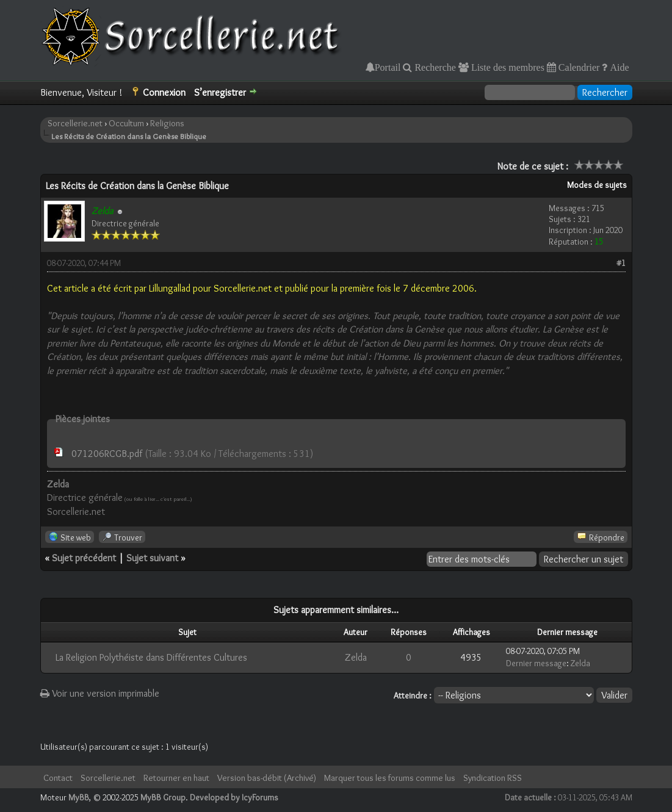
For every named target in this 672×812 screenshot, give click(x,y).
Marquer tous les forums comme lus (390, 778)
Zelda (356, 657)
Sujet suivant (152, 558)
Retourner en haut (176, 778)
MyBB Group (163, 797)
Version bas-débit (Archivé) (267, 778)
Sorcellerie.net (75, 123)
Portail (388, 67)
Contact (58, 778)
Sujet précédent (84, 558)
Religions (167, 123)
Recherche (434, 67)
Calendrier (578, 67)
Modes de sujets (597, 185)
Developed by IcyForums (234, 797)
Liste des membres (507, 67)
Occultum (126, 123)
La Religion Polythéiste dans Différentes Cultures (151, 657)
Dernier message (536, 663)
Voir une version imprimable (100, 693)
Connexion (164, 92)
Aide (618, 67)
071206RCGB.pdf (107, 454)
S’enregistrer (220, 92)
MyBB (79, 797)
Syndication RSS (493, 778)
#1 (621, 263)
